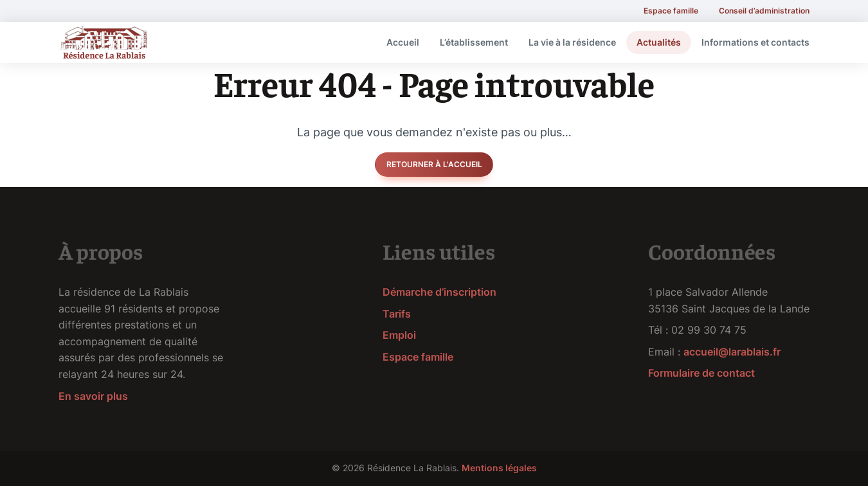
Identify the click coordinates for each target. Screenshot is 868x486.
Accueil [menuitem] (403, 42)
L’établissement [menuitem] (474, 42)
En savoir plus (93, 396)
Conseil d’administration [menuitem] (764, 11)
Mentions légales (499, 468)
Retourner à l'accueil (434, 164)
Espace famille (418, 357)
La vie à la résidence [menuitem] (572, 42)
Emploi (399, 335)
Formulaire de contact (701, 373)
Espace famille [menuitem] (671, 11)
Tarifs (397, 314)
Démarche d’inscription (439, 292)
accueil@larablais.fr (732, 352)
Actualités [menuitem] (659, 42)
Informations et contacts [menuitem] (755, 42)
